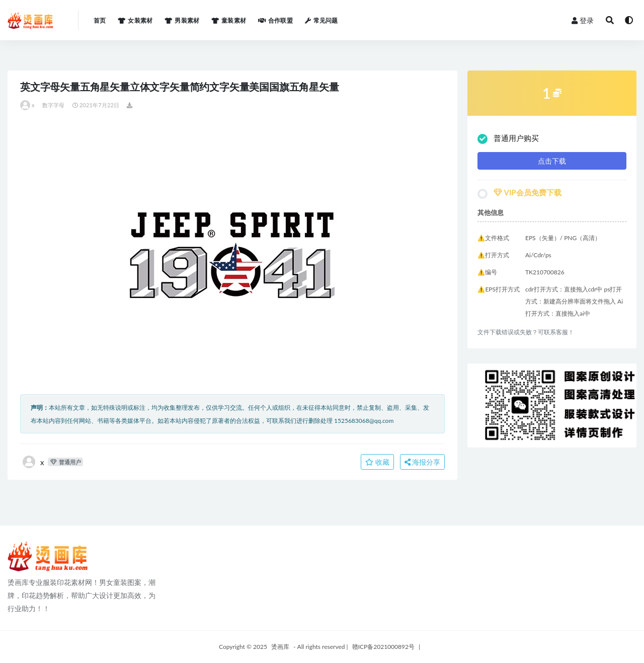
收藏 (377, 462)
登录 (583, 20)
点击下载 (552, 161)
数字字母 (54, 105)
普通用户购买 (508, 139)
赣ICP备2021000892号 (383, 647)
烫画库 (280, 647)
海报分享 (423, 462)
